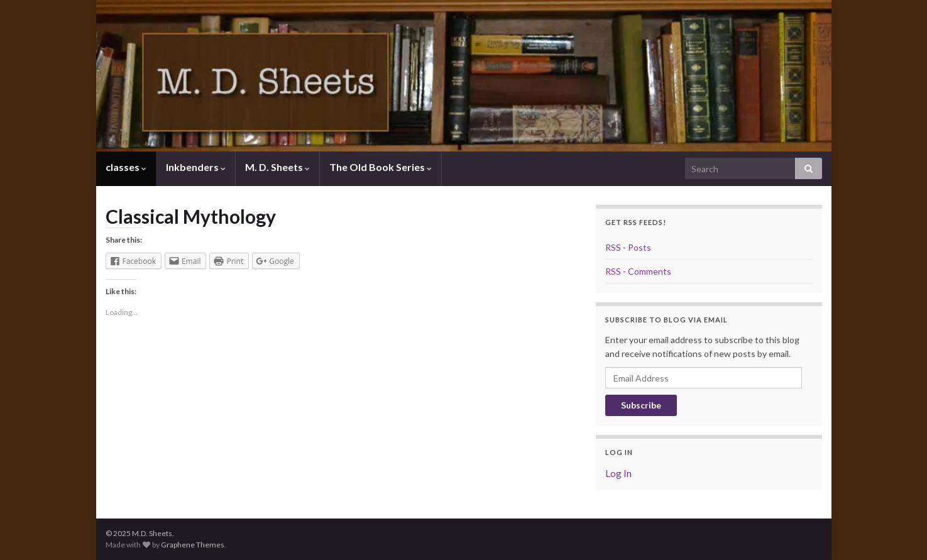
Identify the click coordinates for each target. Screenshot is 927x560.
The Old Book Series (381, 167)
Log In (618, 473)
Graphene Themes (193, 545)
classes (126, 167)
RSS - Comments (638, 271)
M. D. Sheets (277, 167)
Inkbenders (196, 167)
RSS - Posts (628, 247)
